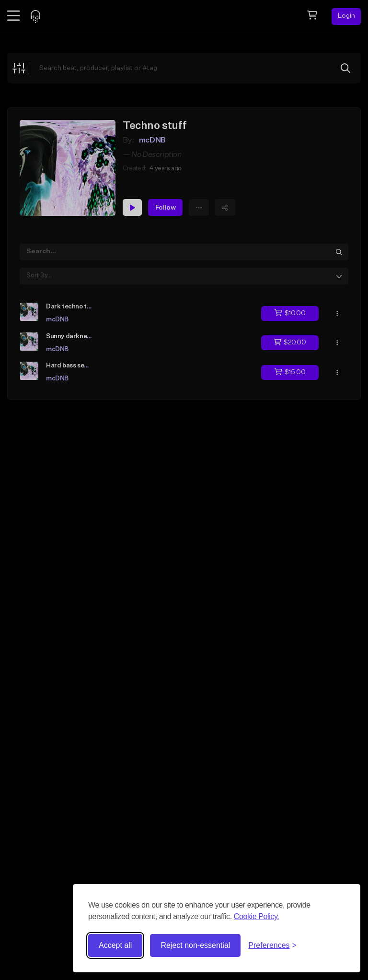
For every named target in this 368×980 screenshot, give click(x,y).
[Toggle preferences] (272, 945)
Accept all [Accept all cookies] (115, 945)
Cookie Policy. (257, 916)
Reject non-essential (195, 945)
